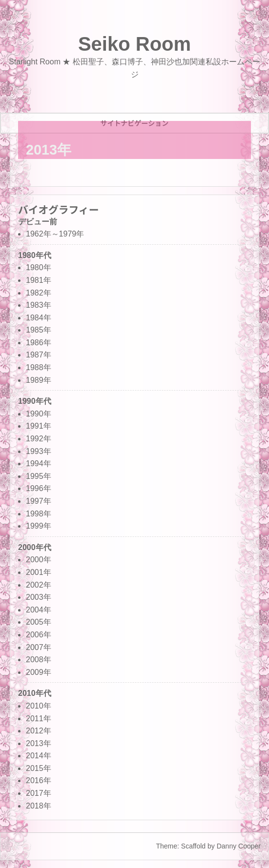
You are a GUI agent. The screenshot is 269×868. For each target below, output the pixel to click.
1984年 (39, 318)
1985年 (39, 330)
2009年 (39, 672)
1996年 (39, 488)
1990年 (39, 414)
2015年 (39, 768)
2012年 (39, 731)
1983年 (39, 305)
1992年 (39, 439)
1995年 (39, 476)
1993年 (39, 451)
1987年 (39, 355)
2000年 (39, 560)
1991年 (39, 426)
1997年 (39, 501)
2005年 (39, 622)
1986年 (39, 343)
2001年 (39, 572)
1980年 (39, 267)
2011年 (39, 719)
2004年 (39, 610)
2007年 (39, 647)
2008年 (39, 660)
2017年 (39, 793)
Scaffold (193, 846)
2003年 (39, 597)
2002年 (39, 585)
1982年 (39, 293)
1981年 (39, 280)
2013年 (39, 743)
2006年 (39, 635)
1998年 (39, 514)
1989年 (39, 380)
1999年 (39, 526)
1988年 (39, 367)
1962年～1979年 (55, 234)
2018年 (39, 806)
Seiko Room (134, 44)
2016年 (39, 780)
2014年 (39, 756)
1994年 (39, 464)
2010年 (39, 706)
